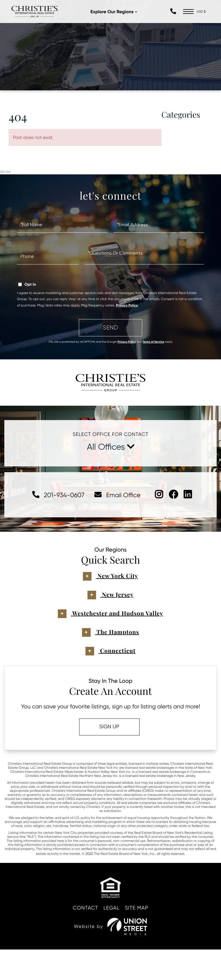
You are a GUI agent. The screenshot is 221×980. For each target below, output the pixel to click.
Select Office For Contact (110, 464)
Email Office (118, 524)
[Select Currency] (202, 13)
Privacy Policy (127, 331)
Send (110, 352)
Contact (82, 938)
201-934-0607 (53, 524)
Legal (112, 938)
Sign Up (108, 757)
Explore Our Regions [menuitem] (117, 13)
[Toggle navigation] (188, 13)
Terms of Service (153, 367)
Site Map (141, 938)
